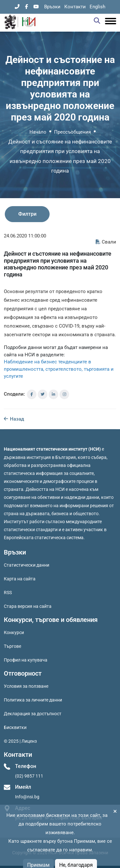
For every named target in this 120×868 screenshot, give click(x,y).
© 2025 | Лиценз (20, 741)
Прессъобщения (72, 132)
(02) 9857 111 (29, 776)
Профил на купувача (26, 660)
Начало (38, 132)
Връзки (52, 7)
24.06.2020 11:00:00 (25, 236)
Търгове (12, 646)
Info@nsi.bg (27, 797)
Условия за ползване (26, 686)
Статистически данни (27, 565)
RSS (8, 593)
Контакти (75, 7)
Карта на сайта (20, 579)
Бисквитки (15, 727)
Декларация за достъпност (33, 714)
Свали (106, 242)
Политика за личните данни (33, 700)
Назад (14, 419)
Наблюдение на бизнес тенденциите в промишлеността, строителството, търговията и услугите (59, 369)
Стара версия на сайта (28, 606)
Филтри (27, 214)
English (97, 7)
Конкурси (14, 632)
